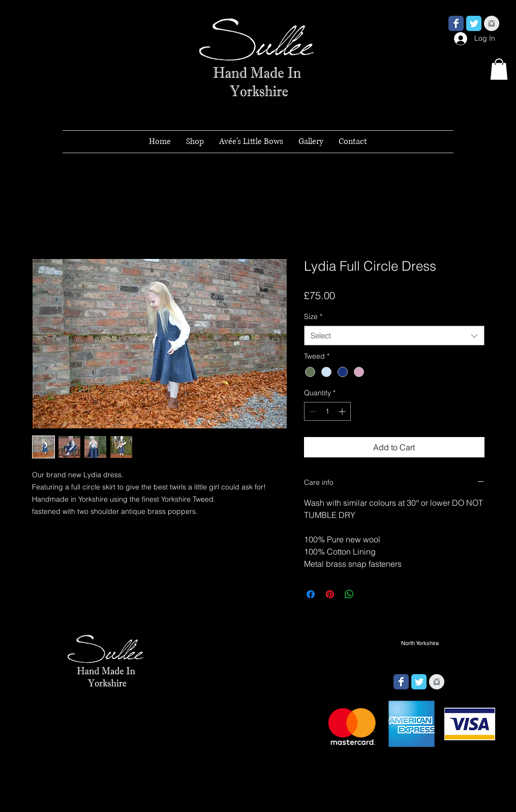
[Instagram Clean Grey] (492, 23)
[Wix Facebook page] (456, 23)
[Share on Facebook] (311, 594)
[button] (499, 69)
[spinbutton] (327, 411)
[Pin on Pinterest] (330, 594)
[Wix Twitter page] (474, 23)
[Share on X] (369, 594)
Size (313, 316)
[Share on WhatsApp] (349, 594)
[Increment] (343, 411)
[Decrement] (312, 411)
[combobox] (394, 336)
